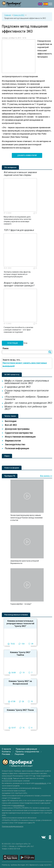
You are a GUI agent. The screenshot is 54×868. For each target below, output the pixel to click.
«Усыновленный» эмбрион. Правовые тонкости (26, 398)
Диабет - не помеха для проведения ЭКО (28, 403)
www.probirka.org (41, 783)
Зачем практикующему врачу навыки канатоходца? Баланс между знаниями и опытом (27, 518)
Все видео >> (46, 476)
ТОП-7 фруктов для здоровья (19, 230)
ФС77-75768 (8, 778)
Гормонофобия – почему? (21, 604)
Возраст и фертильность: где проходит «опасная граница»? (19, 284)
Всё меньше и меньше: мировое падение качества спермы (20, 174)
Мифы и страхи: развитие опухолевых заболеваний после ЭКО (27, 382)
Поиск (6, 348)
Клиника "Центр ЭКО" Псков (20, 710)
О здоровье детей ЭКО (17, 387)
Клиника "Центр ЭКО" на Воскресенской (20, 682)
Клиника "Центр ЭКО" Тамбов (20, 654)
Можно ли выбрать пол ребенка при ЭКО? (25, 408)
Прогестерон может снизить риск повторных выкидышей (25, 365)
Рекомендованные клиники (16, 615)
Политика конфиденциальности (13, 826)
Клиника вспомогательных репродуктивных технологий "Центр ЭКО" (20, 624)
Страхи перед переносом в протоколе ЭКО (26, 392)
